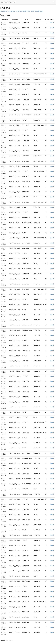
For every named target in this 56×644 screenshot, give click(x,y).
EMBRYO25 (27, 11)
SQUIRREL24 (39, 11)
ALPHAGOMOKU (10, 11)
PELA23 (2, 11)
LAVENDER (19, 11)
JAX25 (33, 11)
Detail (52, 23)
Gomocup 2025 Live (9, 2)
